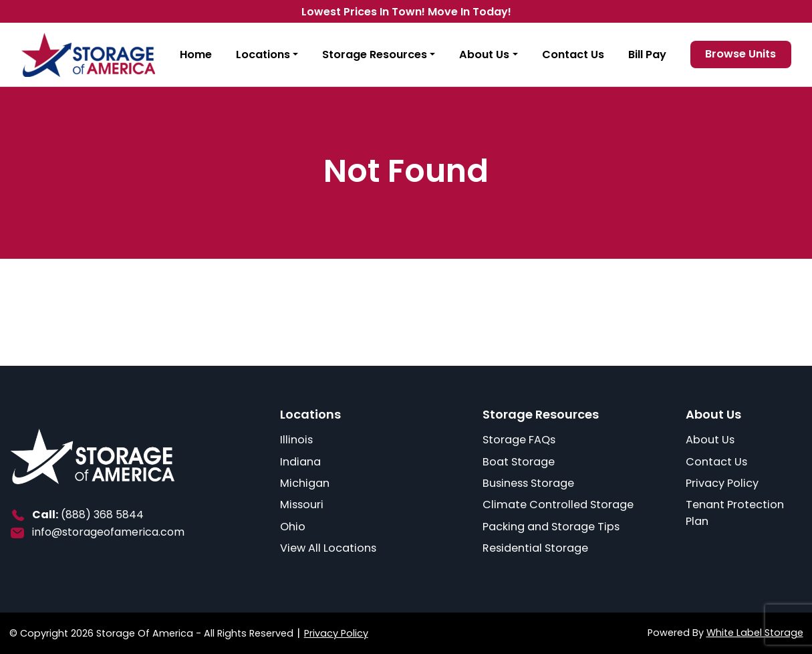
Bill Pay (647, 54)
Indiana (300, 462)
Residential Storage (535, 548)
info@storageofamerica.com (108, 532)
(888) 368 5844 (102, 515)
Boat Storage (519, 462)
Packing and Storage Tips (551, 527)
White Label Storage (755, 633)
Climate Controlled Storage (558, 505)
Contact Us (573, 54)
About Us (710, 440)
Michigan (305, 483)
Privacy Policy (722, 483)
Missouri (302, 505)
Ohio (293, 527)
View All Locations (328, 548)
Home (196, 54)
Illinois (296, 440)
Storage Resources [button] (375, 54)
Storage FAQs (519, 440)
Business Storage (528, 483)
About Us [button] (484, 54)
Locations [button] (263, 54)
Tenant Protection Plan (735, 513)
